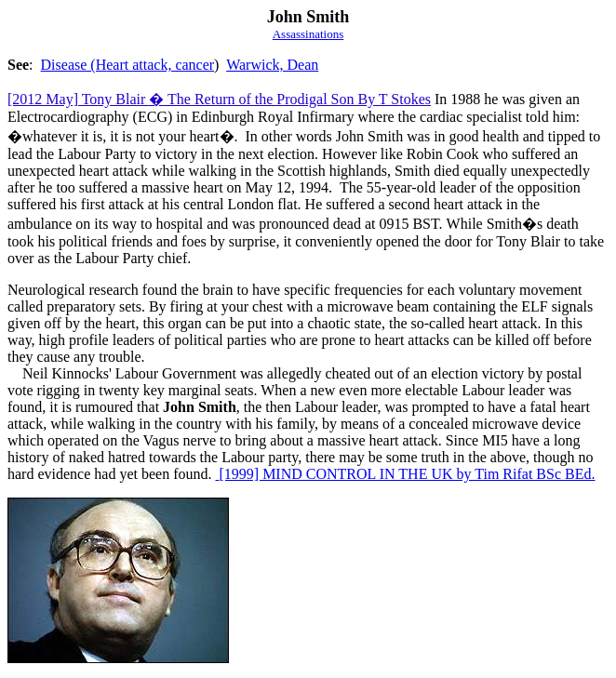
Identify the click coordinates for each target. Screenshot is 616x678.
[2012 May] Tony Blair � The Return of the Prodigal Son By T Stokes (219, 99)
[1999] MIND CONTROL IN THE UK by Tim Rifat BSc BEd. (405, 474)
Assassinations (308, 34)
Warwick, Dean (272, 65)
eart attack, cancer (160, 65)
